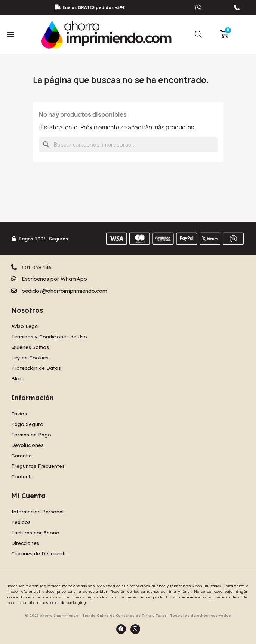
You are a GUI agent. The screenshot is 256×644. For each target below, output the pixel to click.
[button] (198, 34)
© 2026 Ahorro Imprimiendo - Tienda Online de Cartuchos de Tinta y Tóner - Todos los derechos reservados (128, 615)
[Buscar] (128, 145)
